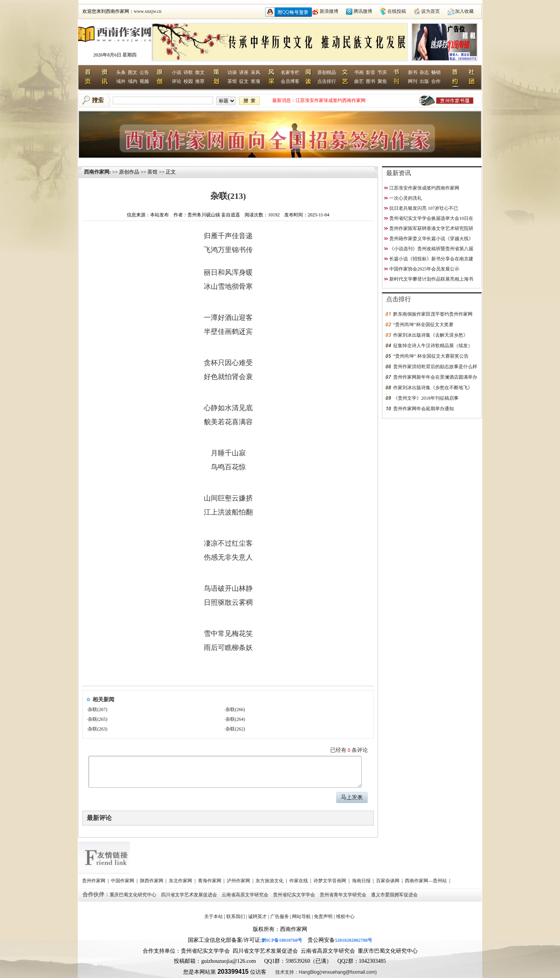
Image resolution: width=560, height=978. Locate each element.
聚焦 (382, 81)
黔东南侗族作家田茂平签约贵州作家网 (433, 314)
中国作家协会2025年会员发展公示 (424, 269)
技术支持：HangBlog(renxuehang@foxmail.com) (326, 972)
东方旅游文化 (270, 881)
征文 (244, 81)
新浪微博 (329, 11)
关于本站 (213, 917)
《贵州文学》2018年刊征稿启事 (426, 398)
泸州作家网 (239, 881)
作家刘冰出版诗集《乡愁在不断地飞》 (433, 388)
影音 (371, 72)
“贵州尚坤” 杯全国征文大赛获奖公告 (431, 356)
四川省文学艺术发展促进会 (190, 895)
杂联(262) (235, 729)
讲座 (244, 72)
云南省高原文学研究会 (246, 895)
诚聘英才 (257, 917)
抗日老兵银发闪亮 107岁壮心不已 (424, 208)
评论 (177, 81)
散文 (200, 72)
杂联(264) (235, 719)
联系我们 (236, 917)
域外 (121, 81)
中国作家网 (123, 881)
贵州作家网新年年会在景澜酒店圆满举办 (435, 377)
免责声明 (323, 917)
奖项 (255, 81)
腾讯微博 (363, 11)
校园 (188, 81)
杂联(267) (98, 709)
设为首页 (430, 11)
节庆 (382, 72)
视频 (144, 81)
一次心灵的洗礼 (406, 198)
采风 (255, 72)
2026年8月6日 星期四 (115, 55)
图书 (371, 81)
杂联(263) (98, 729)
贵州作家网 (94, 881)
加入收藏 (464, 11)
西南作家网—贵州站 (426, 881)
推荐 (200, 81)
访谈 (232, 72)
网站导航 (301, 917)
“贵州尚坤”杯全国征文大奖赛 (423, 325)
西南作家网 (97, 172)
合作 (436, 81)
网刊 (413, 81)
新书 (413, 72)
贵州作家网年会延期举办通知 (423, 409)
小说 (177, 72)
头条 (121, 72)
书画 (359, 72)
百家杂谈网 (388, 881)
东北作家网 (181, 881)
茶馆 (232, 81)
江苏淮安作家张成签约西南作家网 (331, 100)
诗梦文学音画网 (330, 881)
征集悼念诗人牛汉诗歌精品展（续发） (433, 346)
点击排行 (327, 81)
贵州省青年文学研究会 (344, 895)
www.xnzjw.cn (148, 11)
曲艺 (359, 81)
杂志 (424, 72)
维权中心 (345, 917)
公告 (144, 72)
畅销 (436, 72)
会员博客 (290, 81)
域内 (133, 81)
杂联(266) (235, 709)
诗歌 (188, 72)
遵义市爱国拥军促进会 (395, 895)
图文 (133, 72)
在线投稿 (397, 11)
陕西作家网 (152, 881)
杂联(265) (98, 719)
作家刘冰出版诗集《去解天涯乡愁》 (430, 335)
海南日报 (362, 881)
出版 (424, 81)
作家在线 (299, 881)
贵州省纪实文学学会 (295, 895)
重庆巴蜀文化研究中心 (134, 895)
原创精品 (327, 72)
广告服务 (280, 917)
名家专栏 (290, 72)
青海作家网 (210, 881)
